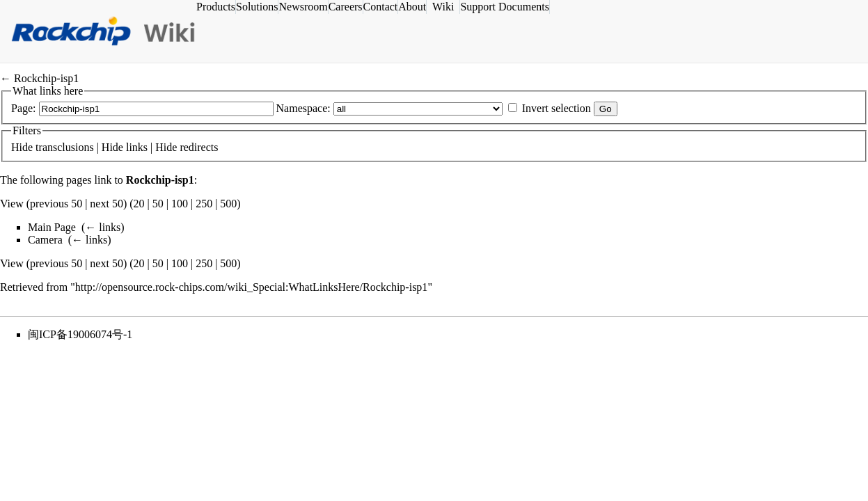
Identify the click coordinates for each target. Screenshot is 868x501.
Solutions (274, 7)
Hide (22, 147)
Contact (397, 7)
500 (228, 204)
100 (180, 204)
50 (158, 204)
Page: (24, 108)
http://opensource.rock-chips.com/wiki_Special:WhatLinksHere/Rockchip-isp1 (252, 287)
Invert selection (557, 108)
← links (103, 227)
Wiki (460, 7)
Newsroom (319, 7)
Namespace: (303, 108)
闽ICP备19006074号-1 (80, 334)
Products (232, 7)
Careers (362, 7)
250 (204, 204)
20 (139, 204)
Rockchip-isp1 (46, 78)
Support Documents (521, 7)
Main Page (52, 227)
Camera (45, 240)
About (429, 7)
